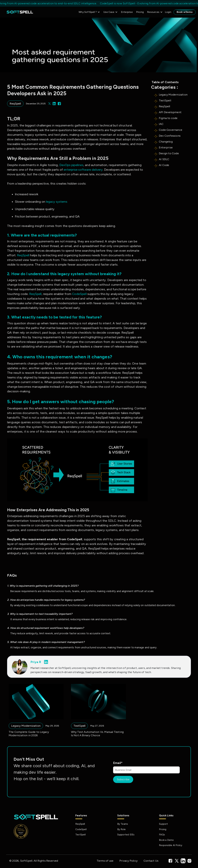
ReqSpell (165, 106)
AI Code (164, 165)
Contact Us (151, 861)
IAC (161, 124)
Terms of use (105, 861)
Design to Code (169, 153)
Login (168, 12)
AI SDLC (164, 159)
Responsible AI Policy (171, 845)
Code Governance (171, 130)
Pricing (140, 12)
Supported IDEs (126, 835)
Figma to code (168, 118)
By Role (121, 829)
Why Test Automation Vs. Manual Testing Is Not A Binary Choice (97, 743)
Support (163, 824)
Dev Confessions (170, 136)
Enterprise (127, 12)
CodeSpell (81, 829)
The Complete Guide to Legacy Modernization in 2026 (29, 743)
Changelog (166, 142)
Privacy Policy (128, 861)
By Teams (123, 824)
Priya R (36, 662)
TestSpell (165, 100)
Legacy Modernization (173, 95)
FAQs (162, 835)
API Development (170, 112)
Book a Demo (185, 12)
